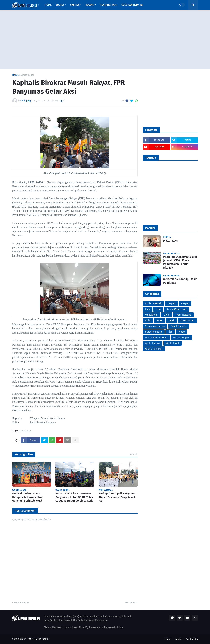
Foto (158, 309)
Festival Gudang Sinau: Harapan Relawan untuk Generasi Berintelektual (27, 497)
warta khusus (153, 343)
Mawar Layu (171, 241)
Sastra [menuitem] (75, 5)
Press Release (183, 315)
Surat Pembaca (154, 332)
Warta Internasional (156, 337)
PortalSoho (13, 445)
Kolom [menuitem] (90, 5)
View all (134, 454)
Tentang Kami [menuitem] (109, 5)
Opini (167, 315)
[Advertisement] (105, 39)
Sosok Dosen (187, 320)
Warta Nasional (154, 349)
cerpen (171, 303)
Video (182, 332)
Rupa (159, 320)
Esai (148, 309)
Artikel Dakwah (153, 303)
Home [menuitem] (48, 5)
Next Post (130, 603)
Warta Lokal (27, 75)
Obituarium (151, 315)
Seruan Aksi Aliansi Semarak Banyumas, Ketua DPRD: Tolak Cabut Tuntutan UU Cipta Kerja (75, 497)
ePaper (185, 303)
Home (15, 75)
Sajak (171, 320)
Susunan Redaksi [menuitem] (132, 5)
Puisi (148, 320)
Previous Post (21, 603)
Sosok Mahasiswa (155, 326)
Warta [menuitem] (60, 5)
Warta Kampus (181, 337)
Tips (170, 332)
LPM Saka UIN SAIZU (38, 639)
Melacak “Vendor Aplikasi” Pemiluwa (180, 281)
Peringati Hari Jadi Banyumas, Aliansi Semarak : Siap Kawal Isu (118, 497)
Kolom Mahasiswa (177, 309)
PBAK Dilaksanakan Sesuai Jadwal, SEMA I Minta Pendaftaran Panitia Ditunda (180, 262)
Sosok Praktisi (178, 326)
